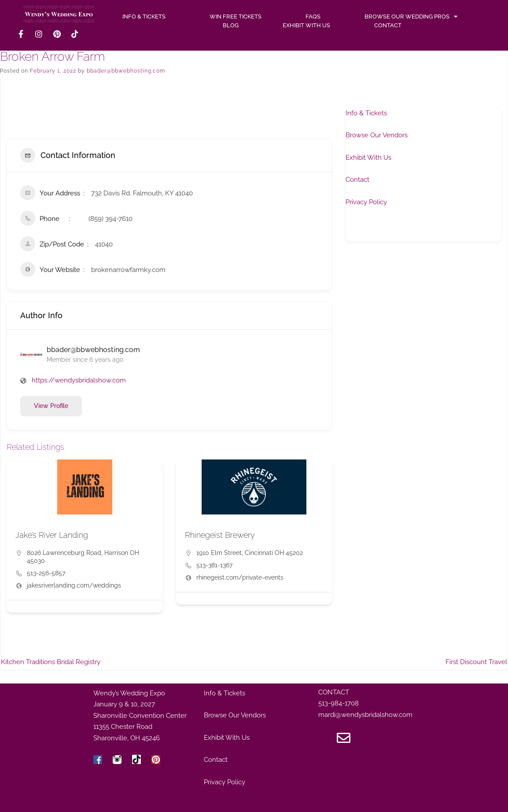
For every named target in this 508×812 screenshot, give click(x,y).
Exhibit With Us (306, 25)
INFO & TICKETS (144, 17)
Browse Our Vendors (377, 135)
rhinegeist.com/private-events (240, 577)
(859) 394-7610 (110, 219)
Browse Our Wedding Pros (411, 17)
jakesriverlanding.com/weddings (74, 585)
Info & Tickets (366, 113)
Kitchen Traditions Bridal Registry (51, 662)
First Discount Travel (476, 662)
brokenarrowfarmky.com (128, 270)
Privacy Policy (366, 202)
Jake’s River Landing (52, 535)
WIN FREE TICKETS (236, 17)
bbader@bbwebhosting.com (126, 71)
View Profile (51, 406)
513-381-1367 (214, 565)
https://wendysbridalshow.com (79, 380)
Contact (388, 25)
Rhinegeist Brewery (220, 535)
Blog (231, 25)
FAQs (313, 17)
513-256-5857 (46, 573)
